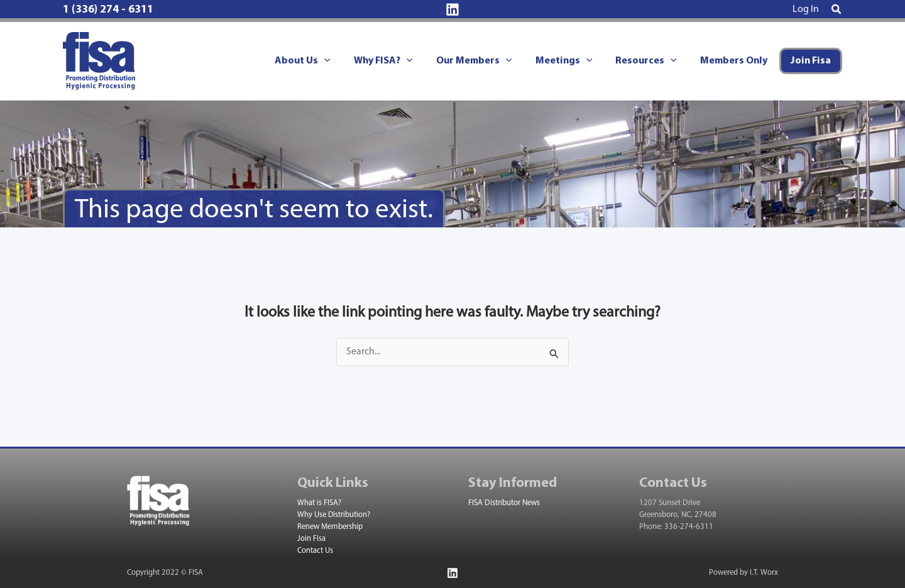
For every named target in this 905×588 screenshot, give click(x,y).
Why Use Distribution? (334, 515)
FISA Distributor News (504, 503)
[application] (343, 61)
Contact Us (315, 551)
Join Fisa (311, 539)
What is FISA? (319, 503)
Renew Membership (330, 527)
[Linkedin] (452, 9)
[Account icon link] (806, 9)
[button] (837, 10)
